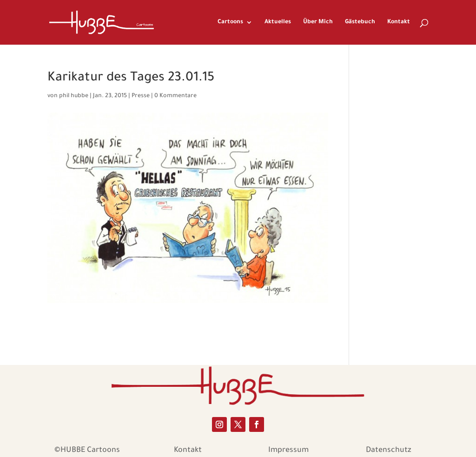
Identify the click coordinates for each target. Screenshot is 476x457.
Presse (141, 96)
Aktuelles (278, 22)
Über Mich (318, 22)
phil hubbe (74, 96)
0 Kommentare (175, 96)
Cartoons (230, 22)
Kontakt (399, 22)
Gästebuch (360, 22)
